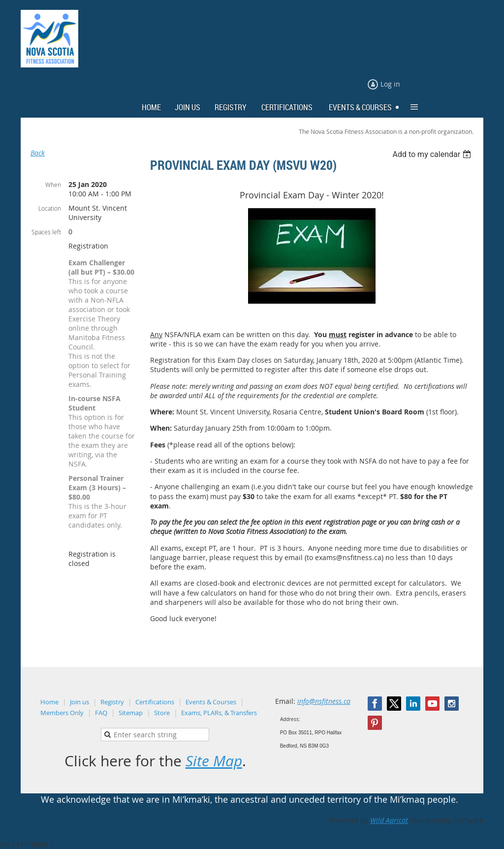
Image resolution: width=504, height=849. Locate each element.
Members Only (62, 713)
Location (50, 208)
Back (38, 153)
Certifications (155, 702)
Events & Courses (211, 702)
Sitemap (131, 713)
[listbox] (433, 154)
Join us (79, 702)
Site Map (214, 761)
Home (49, 702)
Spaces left (46, 232)
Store (162, 713)
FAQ (101, 713)
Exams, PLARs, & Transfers (219, 713)
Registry (112, 702)
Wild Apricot (389, 820)
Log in (390, 84)
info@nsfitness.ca (324, 701)
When (53, 185)
